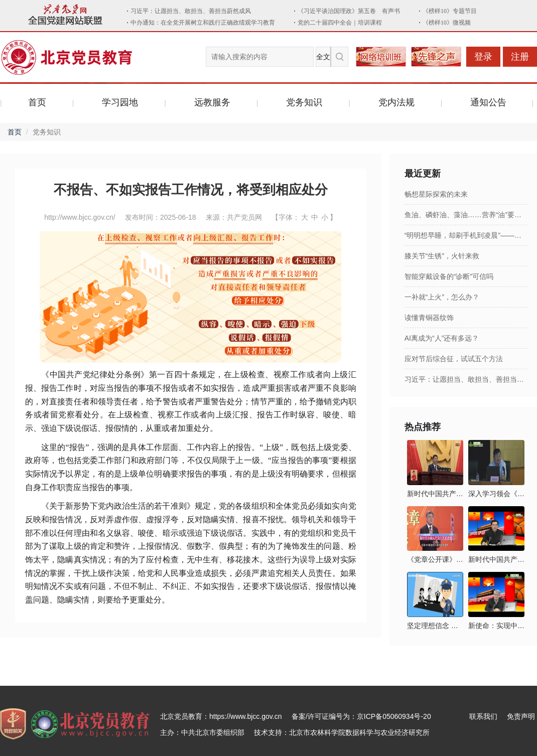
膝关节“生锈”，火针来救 (442, 256)
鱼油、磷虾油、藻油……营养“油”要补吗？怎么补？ (466, 215)
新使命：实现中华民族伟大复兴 (496, 626)
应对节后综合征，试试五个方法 (454, 359)
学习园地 (120, 102)
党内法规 (396, 102)
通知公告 (488, 102)
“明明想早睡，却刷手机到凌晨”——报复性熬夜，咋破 (466, 235)
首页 (37, 102)
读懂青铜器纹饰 (429, 318)
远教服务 (212, 102)
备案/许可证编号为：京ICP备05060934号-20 (361, 716)
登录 (483, 57)
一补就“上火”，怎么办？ (442, 297)
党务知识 (304, 102)
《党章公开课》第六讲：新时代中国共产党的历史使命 (435, 559)
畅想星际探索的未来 (436, 194)
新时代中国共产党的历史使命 (435, 494)
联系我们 (483, 716)
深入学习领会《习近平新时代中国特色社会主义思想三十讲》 (496, 494)
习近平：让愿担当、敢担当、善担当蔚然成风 (466, 379)
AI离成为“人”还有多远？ (442, 338)
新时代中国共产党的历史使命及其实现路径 (496, 559)
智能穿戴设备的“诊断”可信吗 (449, 276)
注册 (520, 57)
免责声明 (521, 716)
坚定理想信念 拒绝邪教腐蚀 (435, 626)
